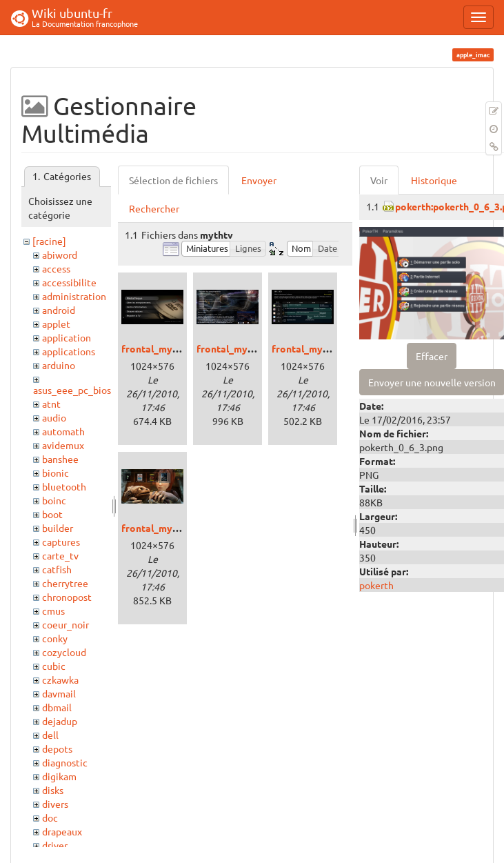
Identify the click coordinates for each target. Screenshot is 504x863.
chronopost (67, 597)
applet (56, 324)
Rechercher (154, 208)
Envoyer (259, 180)
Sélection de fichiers (173, 180)
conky (55, 638)
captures (61, 542)
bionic (56, 473)
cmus (53, 611)
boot (52, 514)
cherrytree (65, 583)
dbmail (57, 707)
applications (69, 351)
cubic (54, 666)
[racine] (49, 241)
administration (74, 296)
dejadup (60, 721)
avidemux (63, 445)
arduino (59, 365)
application (67, 337)
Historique (434, 180)
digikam (59, 776)
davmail (59, 693)
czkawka (60, 680)
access (56, 268)
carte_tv (60, 555)
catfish (57, 569)
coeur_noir (65, 624)
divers (55, 804)
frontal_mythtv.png (165, 348)
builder (58, 528)
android (59, 310)
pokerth (376, 585)
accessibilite (69, 282)
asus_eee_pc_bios (72, 390)
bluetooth (64, 486)
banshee (60, 459)
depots (57, 748)
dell (50, 735)
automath (63, 431)
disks (53, 790)
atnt (51, 404)
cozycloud (64, 652)
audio (54, 417)
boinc (54, 500)
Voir (379, 180)
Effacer (432, 356)
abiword (60, 255)
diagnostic (65, 762)
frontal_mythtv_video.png (181, 528)
